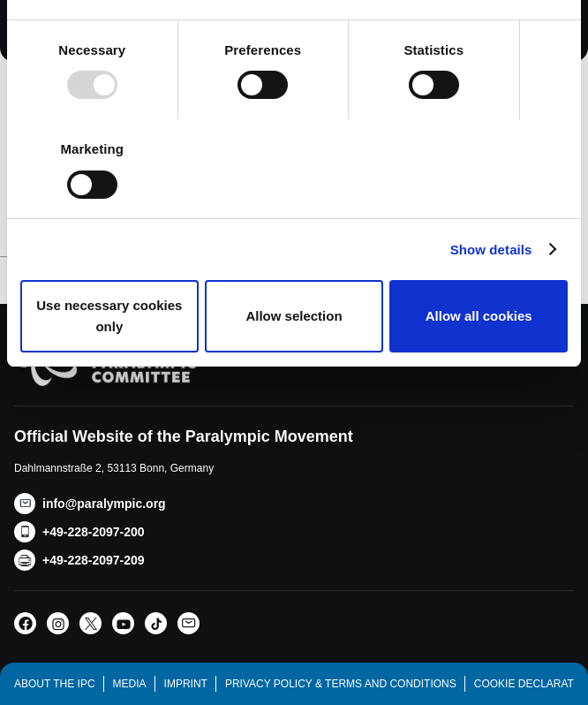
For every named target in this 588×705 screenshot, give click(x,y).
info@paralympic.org (104, 504)
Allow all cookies (479, 316)
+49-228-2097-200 (94, 532)
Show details (491, 250)
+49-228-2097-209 (94, 560)
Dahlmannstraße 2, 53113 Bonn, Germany (114, 468)
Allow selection (294, 316)
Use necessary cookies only (109, 316)
